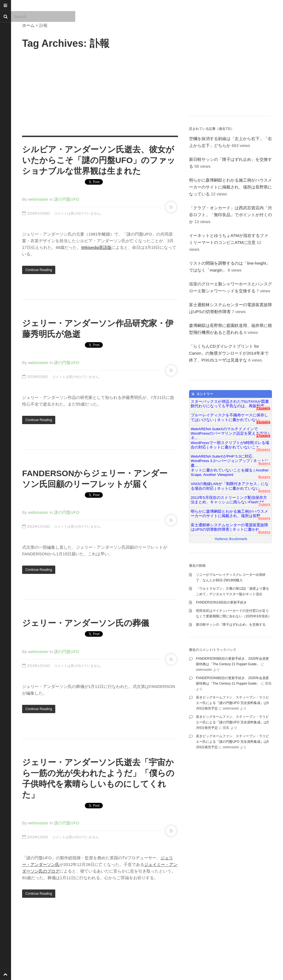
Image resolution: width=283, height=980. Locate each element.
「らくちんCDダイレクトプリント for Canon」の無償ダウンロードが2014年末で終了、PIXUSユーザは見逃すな (229, 353)
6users (264, 518)
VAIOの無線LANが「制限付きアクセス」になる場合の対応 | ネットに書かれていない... (230, 486)
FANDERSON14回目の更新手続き (221, 602)
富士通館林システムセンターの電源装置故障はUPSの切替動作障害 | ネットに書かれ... (229, 527)
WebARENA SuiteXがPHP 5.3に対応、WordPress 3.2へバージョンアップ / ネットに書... (230, 459)
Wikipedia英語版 (96, 247)
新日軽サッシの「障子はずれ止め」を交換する (231, 625)
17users (263, 436)
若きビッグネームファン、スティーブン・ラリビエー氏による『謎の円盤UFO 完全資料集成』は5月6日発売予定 (232, 703)
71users (263, 408)
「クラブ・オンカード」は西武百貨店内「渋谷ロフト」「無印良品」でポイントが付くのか (230, 215)
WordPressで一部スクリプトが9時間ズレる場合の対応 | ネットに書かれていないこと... (230, 445)
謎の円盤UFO (67, 199)
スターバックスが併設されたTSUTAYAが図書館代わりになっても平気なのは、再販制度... (230, 404)
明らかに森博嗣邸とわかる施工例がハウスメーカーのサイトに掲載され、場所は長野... (229, 514)
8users (264, 491)
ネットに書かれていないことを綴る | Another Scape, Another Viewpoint (230, 472)
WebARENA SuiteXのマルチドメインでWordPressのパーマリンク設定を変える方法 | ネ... (230, 431)
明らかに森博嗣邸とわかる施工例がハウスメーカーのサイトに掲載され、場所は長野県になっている (230, 187)
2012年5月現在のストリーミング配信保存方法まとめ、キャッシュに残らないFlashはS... (229, 500)
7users (264, 504)
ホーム (28, 25)
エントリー (202, 394)
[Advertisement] (100, 91)
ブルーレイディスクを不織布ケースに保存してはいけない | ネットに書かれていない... (229, 417)
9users (264, 463)
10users (263, 449)
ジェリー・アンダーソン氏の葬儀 (86, 623)
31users (263, 422)
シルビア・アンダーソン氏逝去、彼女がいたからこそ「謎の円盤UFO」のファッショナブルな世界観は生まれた (99, 160)
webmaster (38, 199)
